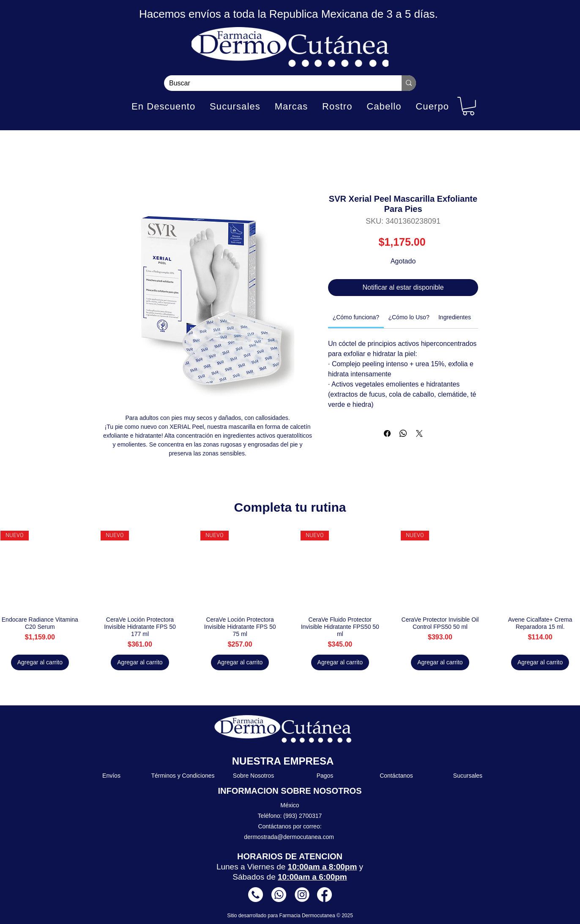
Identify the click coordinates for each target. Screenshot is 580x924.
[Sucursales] (468, 776)
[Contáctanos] (397, 776)
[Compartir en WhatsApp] (403, 433)
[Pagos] (325, 776)
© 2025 (345, 916)
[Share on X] (419, 433)
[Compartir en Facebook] (387, 433)
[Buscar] (276, 83)
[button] (468, 106)
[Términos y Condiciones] (183, 776)
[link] (356, 317)
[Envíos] (112, 776)
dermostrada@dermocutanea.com (289, 837)
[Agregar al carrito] (40, 662)
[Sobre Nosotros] (254, 776)
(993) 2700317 (302, 816)
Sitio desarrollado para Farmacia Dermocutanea (282, 916)
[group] (290, 601)
